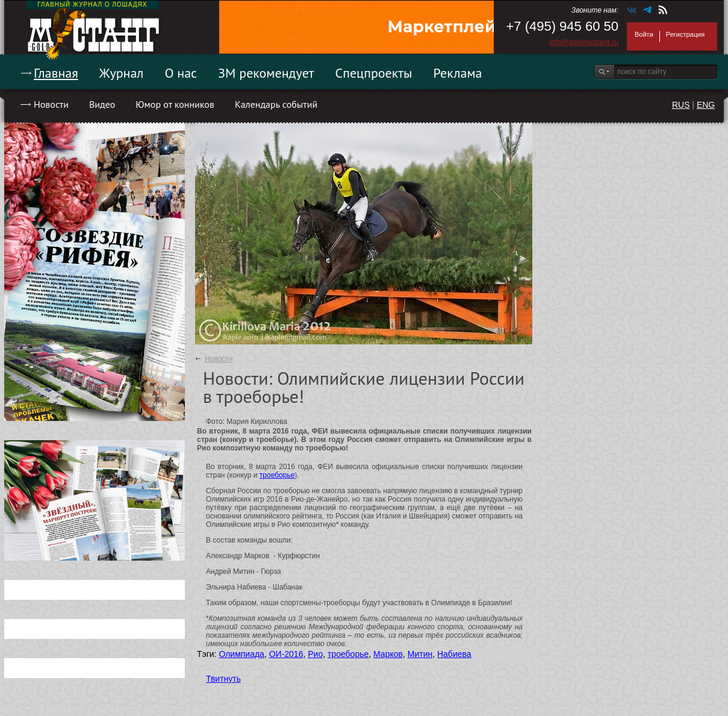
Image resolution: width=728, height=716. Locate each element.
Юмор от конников (175, 104)
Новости (51, 104)
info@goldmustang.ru (584, 42)
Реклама (458, 73)
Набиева (454, 654)
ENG (706, 105)
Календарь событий (276, 104)
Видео (102, 104)
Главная (56, 73)
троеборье (277, 475)
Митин (420, 654)
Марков (388, 654)
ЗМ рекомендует (266, 73)
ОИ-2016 (286, 654)
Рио (315, 654)
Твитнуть (223, 679)
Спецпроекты (374, 73)
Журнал (122, 73)
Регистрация (685, 34)
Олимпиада (241, 654)
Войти (644, 34)
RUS (681, 105)
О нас (181, 73)
